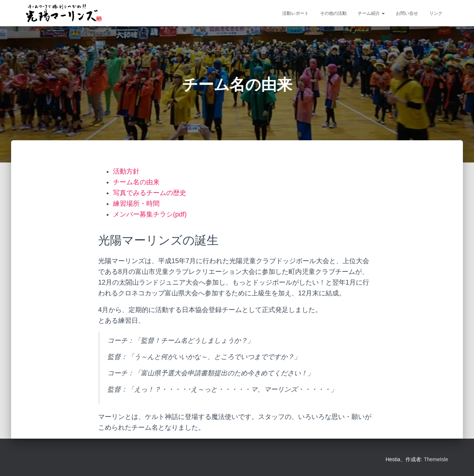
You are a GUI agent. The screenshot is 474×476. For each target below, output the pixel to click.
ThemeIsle (436, 459)
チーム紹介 (371, 13)
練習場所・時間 (136, 204)
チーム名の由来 (136, 182)
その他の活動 (333, 13)
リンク (436, 13)
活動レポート (296, 13)
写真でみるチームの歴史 (150, 193)
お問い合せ (407, 13)
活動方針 (126, 171)
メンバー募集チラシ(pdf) (150, 214)
